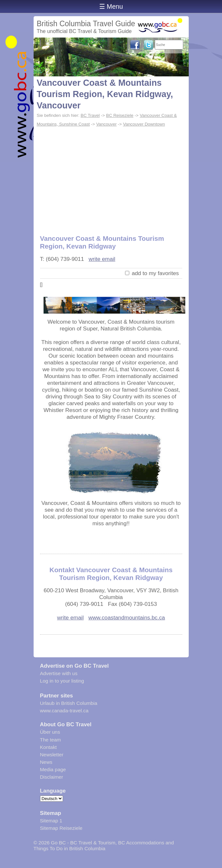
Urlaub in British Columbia (69, 703)
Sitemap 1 (51, 821)
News (46, 762)
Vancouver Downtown (144, 124)
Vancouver (106, 124)
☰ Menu (111, 6)
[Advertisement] (111, 177)
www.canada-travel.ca (64, 711)
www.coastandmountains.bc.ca (127, 618)
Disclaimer (52, 777)
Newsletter (52, 755)
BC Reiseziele (120, 115)
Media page (53, 769)
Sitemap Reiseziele (61, 828)
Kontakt (48, 747)
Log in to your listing (62, 681)
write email (102, 259)
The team (51, 740)
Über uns (50, 732)
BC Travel (90, 115)
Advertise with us (59, 673)
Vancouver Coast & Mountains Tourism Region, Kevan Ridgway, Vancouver (105, 94)
